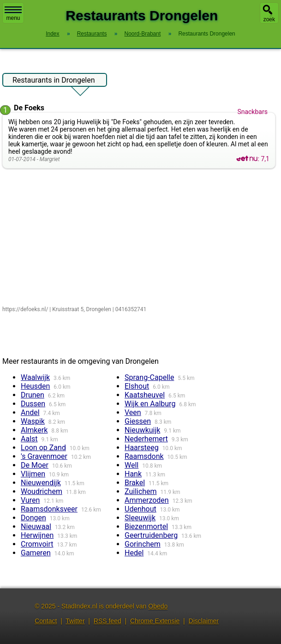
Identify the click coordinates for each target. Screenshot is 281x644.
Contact (46, 621)
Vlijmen (33, 474)
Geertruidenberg (151, 535)
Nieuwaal (36, 527)
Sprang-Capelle (149, 377)
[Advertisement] (139, 238)
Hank (133, 474)
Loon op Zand (43, 448)
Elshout (137, 386)
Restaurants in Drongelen (54, 81)
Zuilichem (141, 491)
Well (132, 465)
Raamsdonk (144, 456)
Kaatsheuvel (145, 395)
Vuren (30, 500)
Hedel (134, 553)
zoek (269, 19)
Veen (133, 412)
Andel (30, 412)
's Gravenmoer (44, 456)
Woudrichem (42, 491)
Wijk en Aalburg (150, 404)
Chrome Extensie (155, 621)
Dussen (33, 404)
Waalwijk (35, 377)
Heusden (35, 386)
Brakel (135, 483)
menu (13, 14)
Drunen (33, 395)
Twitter (75, 621)
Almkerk (34, 430)
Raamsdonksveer (49, 509)
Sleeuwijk (140, 518)
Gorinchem (143, 544)
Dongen (33, 518)
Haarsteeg (142, 448)
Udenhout (140, 509)
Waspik (33, 421)
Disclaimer (204, 621)
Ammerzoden (147, 500)
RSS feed (108, 621)
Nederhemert (146, 439)
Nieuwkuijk (142, 430)
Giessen (138, 421)
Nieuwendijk (41, 483)
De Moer (35, 465)
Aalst (29, 439)
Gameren (36, 553)
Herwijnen (37, 535)
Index (52, 34)
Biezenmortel (146, 527)
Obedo (158, 606)
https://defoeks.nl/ (25, 309)
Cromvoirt (37, 544)
